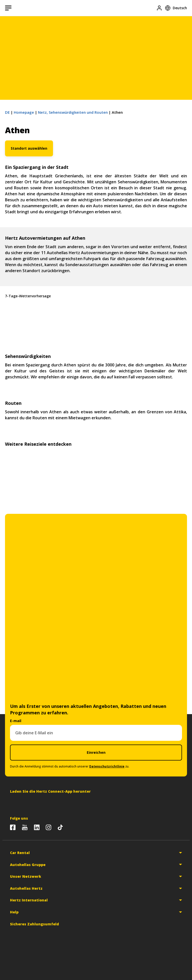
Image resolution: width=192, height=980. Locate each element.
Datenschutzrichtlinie (107, 766)
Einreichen (96, 752)
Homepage (24, 112)
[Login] (159, 8)
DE (7, 112)
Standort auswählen (29, 148)
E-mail (16, 721)
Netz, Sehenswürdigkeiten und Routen (73, 112)
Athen (96, 319)
